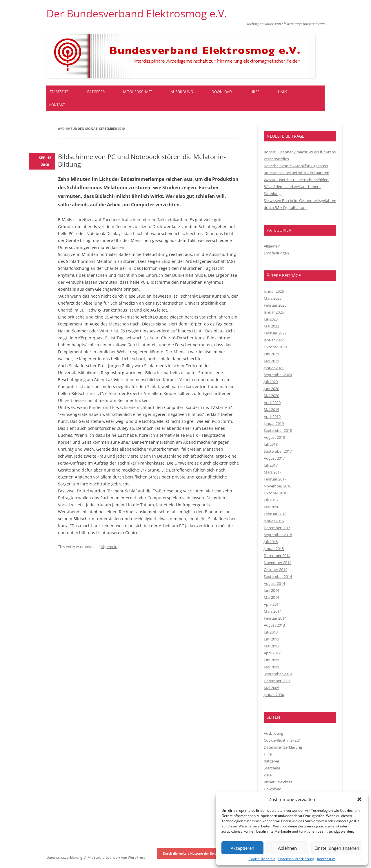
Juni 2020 (271, 389)
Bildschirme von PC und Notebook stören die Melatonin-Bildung (142, 160)
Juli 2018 (271, 444)
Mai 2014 (271, 597)
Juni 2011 (271, 660)
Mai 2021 (271, 361)
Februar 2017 (275, 479)
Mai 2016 (271, 507)
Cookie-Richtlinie (262, 859)
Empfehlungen (276, 253)
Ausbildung (182, 92)
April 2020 (272, 403)
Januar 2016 (274, 521)
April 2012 (272, 653)
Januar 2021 (274, 368)
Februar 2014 (275, 618)
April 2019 (272, 416)
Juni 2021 (271, 354)
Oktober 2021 (275, 347)
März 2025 (273, 298)
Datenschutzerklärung (296, 859)
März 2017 (273, 472)
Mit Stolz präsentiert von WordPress (117, 857)
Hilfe (255, 92)
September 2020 (278, 375)
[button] (359, 799)
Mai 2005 (271, 688)
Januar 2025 (274, 312)
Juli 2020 (271, 382)
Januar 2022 (274, 340)
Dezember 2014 (277, 556)
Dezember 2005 (277, 681)
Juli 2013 (271, 632)
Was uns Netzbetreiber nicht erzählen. (297, 180)
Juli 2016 (271, 500)
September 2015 (278, 535)
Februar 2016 (275, 514)
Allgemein (109, 547)
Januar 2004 (274, 695)
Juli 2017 (271, 465)
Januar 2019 (274, 423)
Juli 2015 (271, 542)
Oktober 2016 (275, 493)
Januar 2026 (274, 291)
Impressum (326, 859)
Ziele (268, 775)
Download (222, 92)
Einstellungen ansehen (337, 848)
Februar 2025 (275, 305)
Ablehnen (287, 848)
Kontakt (57, 105)
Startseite (59, 92)
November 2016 (278, 486)
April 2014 (272, 604)
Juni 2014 (271, 590)
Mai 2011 (271, 667)
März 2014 (273, 611)
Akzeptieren (242, 848)
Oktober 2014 (275, 569)
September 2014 (278, 576)
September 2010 (278, 674)
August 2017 (274, 458)
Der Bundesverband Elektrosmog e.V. (137, 14)
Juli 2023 (271, 319)
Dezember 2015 (277, 528)
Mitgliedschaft (138, 92)
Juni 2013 (271, 639)
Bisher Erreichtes (278, 782)
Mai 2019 (271, 410)
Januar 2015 (274, 549)
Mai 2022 (271, 326)
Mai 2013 (271, 646)
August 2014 (274, 583)
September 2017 (278, 451)
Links (283, 92)
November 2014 (278, 563)
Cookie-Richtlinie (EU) (282, 740)
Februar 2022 (275, 333)
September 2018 (278, 430)
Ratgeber (96, 92)
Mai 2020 (271, 396)
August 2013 (274, 625)
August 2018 (274, 437)
